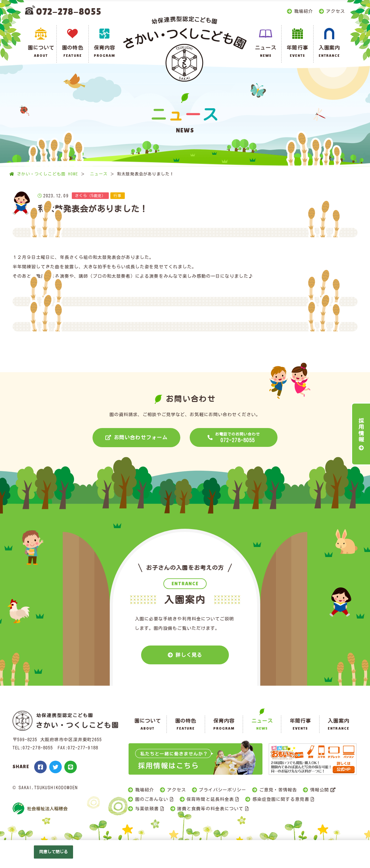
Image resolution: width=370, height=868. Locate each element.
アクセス (336, 11)
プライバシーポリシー (222, 790)
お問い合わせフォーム (141, 437)
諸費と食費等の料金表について (210, 809)
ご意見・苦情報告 (278, 790)
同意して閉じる (54, 852)
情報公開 (320, 790)
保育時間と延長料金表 (210, 799)
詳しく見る (189, 655)
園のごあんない (152, 799)
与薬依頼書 (147, 809)
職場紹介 (304, 11)
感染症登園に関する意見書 (281, 799)
